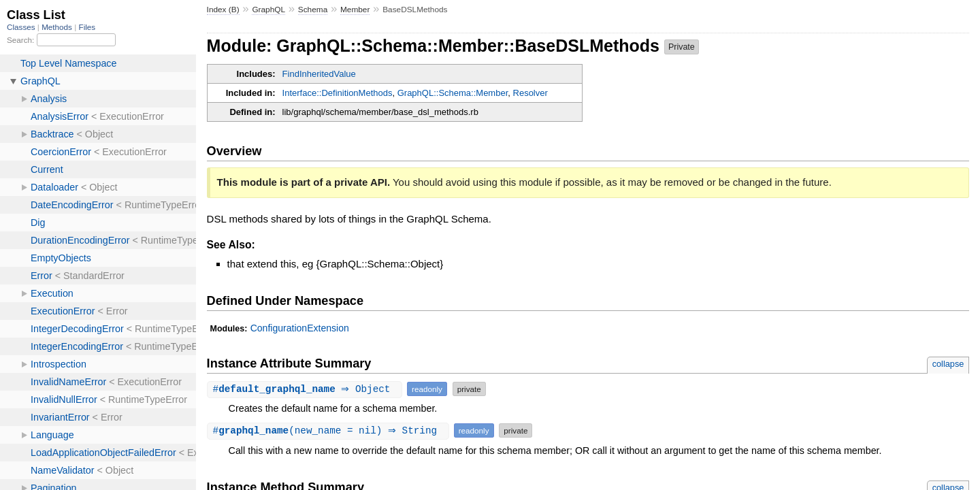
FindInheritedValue (319, 74)
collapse (948, 364)
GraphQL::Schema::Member (453, 93)
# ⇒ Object (307, 389)
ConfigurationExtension (300, 328)
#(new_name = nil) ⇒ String (330, 430)
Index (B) (223, 10)
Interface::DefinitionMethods (338, 93)
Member (355, 10)
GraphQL (268, 10)
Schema (313, 10)
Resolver (530, 93)
